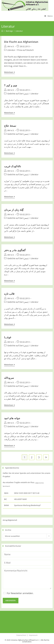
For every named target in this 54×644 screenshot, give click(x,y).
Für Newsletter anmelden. (20, 593)
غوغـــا (8, 337)
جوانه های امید (12, 418)
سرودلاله (9, 378)
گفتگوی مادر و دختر (15, 250)
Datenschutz (21, 635)
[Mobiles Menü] (49, 16)
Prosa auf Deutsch (25, 50)
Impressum (33, 635)
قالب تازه (9, 294)
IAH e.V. (11, 46)
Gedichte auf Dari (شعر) (18, 94)
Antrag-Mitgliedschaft (10, 520)
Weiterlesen (9, 72)
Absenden (11, 601)
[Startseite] (2, 31)
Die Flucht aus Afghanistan (21, 42)
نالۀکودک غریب (13, 166)
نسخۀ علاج (10, 126)
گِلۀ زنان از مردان (14, 210)
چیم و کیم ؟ (11, 85)
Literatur (11, 50)
